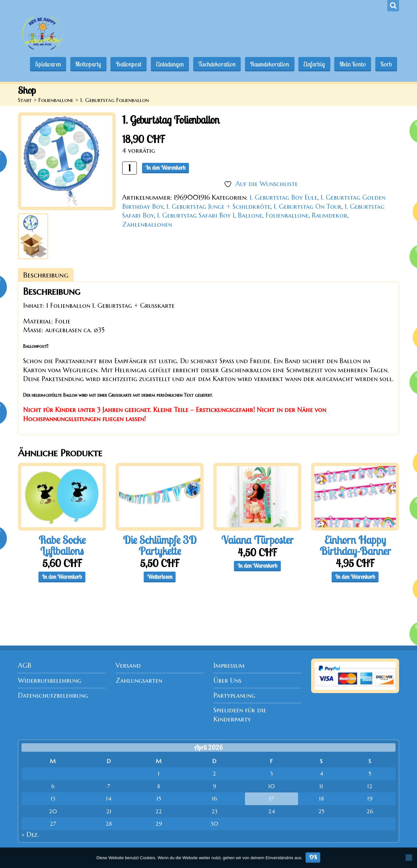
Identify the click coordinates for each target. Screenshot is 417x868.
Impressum (229, 666)
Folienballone (56, 100)
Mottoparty (84, 64)
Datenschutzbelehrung (53, 696)
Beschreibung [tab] (46, 275)
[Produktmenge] (129, 168)
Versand (128, 666)
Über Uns (227, 681)
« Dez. (30, 835)
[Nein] (409, 858)
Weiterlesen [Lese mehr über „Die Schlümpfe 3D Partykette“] (160, 577)
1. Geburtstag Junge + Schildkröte (218, 207)
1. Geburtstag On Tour (308, 207)
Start (25, 100)
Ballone (250, 215)
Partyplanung (234, 696)
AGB (25, 666)
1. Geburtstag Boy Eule (283, 198)
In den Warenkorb (165, 168)
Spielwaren (43, 64)
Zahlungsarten (139, 681)
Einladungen (166, 64)
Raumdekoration (267, 64)
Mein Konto (352, 64)
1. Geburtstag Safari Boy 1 (196, 215)
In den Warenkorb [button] (62, 577)
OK (313, 857)
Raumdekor (330, 215)
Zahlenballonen (147, 225)
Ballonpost (125, 64)
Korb (386, 64)
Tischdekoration (214, 64)
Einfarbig (313, 64)
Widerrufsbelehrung (50, 681)
